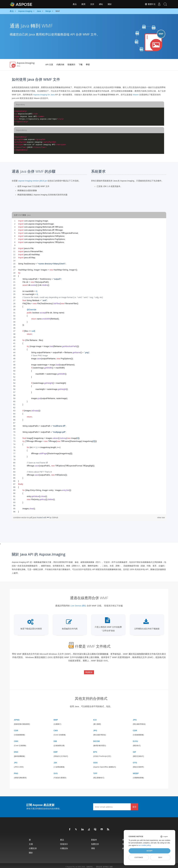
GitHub (55, 517)
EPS (95, 750)
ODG (95, 760)
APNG (17, 717)
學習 (88, 65)
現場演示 (71, 65)
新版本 (94, 837)
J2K (55, 760)
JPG (135, 717)
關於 (110, 4)
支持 (92, 4)
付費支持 (33, 846)
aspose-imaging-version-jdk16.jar (33, 181)
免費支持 (95, 842)
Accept (149, 851)
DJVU (135, 739)
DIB (55, 739)
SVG (56, 771)
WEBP (136, 771)
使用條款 (106, 864)
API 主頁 (49, 65)
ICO (95, 717)
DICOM (96, 739)
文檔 (31, 842)
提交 (134, 804)
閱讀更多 (89, 671)
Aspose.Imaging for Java (44, 95)
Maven (136, 95)
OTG (135, 760)
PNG (16, 771)
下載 (81, 65)
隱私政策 (99, 864)
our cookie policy (145, 845)
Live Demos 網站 (78, 606)
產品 (75, 4)
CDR (16, 728)
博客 (93, 846)
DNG (16, 750)
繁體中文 (148, 4)
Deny (160, 857)
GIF (134, 750)
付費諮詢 (64, 846)
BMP (56, 717)
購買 (83, 4)
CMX (56, 728)
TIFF (95, 771)
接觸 (111, 864)
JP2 (16, 760)
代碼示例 (60, 65)
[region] (89, 366)
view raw (161, 517)
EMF (56, 750)
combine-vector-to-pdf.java (25, 517)
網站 (101, 4)
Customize (139, 857)
